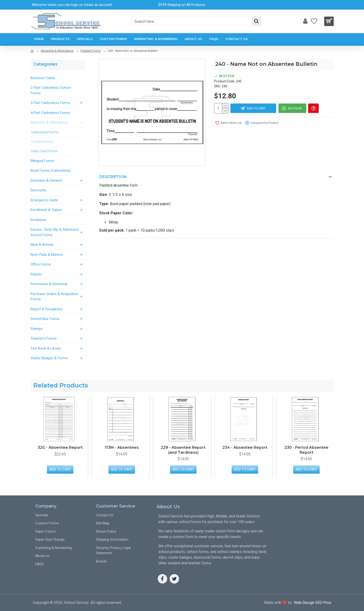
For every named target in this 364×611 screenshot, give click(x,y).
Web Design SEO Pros (312, 603)
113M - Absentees (183, 447)
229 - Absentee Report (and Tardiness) (245, 450)
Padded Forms (91, 51)
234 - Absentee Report (306, 447)
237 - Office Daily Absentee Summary (60, 450)
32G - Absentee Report (122, 447)
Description (113, 177)
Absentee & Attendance (57, 51)
